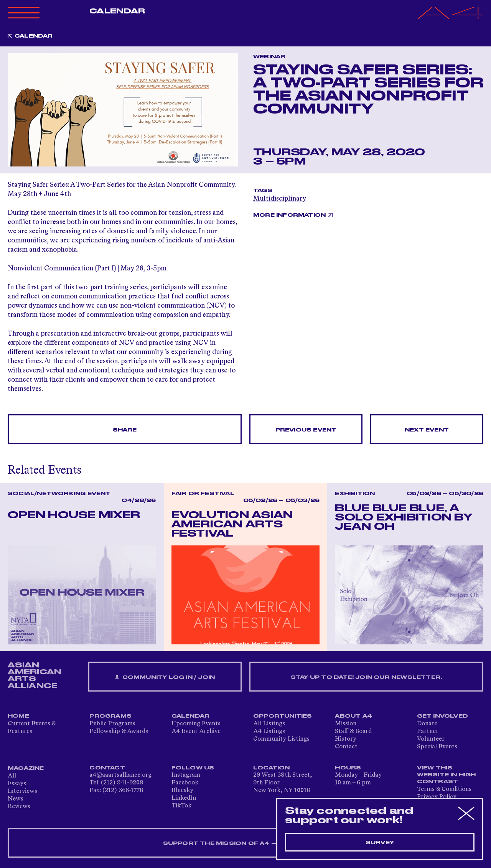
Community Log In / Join (165, 677)
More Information (289, 215)
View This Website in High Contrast (447, 775)
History (346, 739)
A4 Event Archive (196, 731)
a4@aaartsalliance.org (120, 775)
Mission (346, 724)
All (12, 776)
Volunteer (431, 739)
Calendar (117, 11)
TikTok (181, 806)
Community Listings (281, 739)
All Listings (269, 724)
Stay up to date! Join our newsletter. (366, 677)
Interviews (22, 791)
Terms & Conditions (444, 789)
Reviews (19, 807)
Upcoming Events (196, 724)
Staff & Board (353, 731)
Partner (428, 731)
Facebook (185, 783)
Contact (346, 747)
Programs (110, 716)
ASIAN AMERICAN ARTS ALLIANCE (35, 675)
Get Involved (442, 716)
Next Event (427, 430)
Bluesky (182, 791)
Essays (17, 784)
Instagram (186, 775)
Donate (427, 724)
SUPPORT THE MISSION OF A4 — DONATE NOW (246, 843)
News (16, 799)
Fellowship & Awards (119, 731)
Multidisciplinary (280, 199)
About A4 (353, 716)
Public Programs (112, 724)
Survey (380, 843)
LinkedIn (184, 798)
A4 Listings (269, 731)
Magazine (26, 768)
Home (18, 716)
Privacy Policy (437, 797)
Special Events (437, 747)
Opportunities (283, 716)
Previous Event (306, 430)
